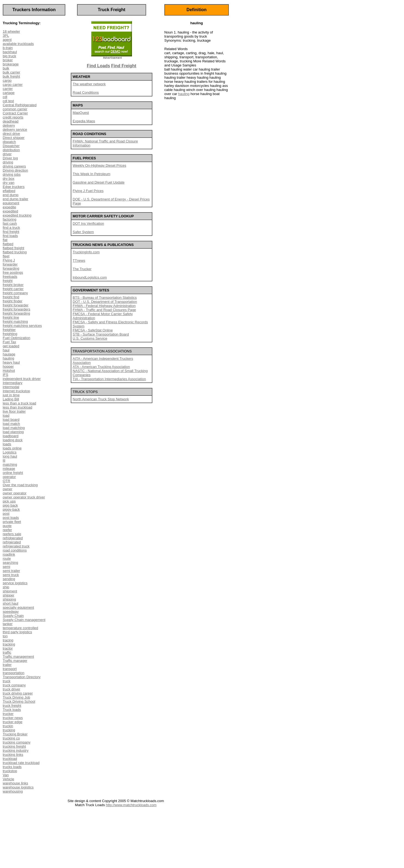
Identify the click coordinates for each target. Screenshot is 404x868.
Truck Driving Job (16, 697)
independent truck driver (22, 379)
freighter (9, 330)
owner (7, 489)
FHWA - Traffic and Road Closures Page (104, 310)
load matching (14, 428)
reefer (7, 530)
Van (6, 775)
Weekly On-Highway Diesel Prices (99, 165)
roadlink (9, 554)
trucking (9, 730)
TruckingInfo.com (86, 252)
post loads (11, 518)
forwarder (10, 264)
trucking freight (14, 746)
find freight (11, 232)
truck (7, 681)
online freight (13, 473)
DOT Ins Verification (88, 223)
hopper (8, 366)
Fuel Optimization (16, 338)
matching (10, 465)
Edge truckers (14, 187)
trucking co (11, 738)
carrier (8, 89)
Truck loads (12, 710)
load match (11, 424)
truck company (14, 685)
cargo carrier (13, 85)
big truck (9, 56)
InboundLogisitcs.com (90, 277)
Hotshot (9, 371)
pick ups (9, 501)
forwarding (11, 268)
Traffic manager (15, 661)
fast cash (10, 223)
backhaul (10, 52)
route (7, 558)
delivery (9, 125)
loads (7, 444)
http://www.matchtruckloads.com (131, 805)
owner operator (15, 493)
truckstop (10, 771)
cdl (5, 97)
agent (7, 40)
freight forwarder (16, 305)
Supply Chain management (24, 620)
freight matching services (22, 326)
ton (5, 636)
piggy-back (11, 509)
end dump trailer (16, 199)
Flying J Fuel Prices (88, 191)
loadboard (11, 436)
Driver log (10, 158)
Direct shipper (14, 138)
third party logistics (17, 632)
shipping (9, 599)
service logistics (15, 583)
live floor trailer (14, 411)
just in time (11, 395)
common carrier (15, 109)
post (6, 514)
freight (8, 281)
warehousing (13, 791)
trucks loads (12, 767)
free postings (13, 272)
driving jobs (12, 174)
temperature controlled (20, 628)
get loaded (11, 346)
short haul (10, 603)
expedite (9, 207)
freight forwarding (16, 313)
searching (10, 563)
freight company (15, 293)
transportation (14, 673)
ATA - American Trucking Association (101, 367)
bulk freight (11, 76)
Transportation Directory (22, 677)
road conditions (15, 550)
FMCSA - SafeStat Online (93, 330)
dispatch (9, 142)
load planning (13, 432)
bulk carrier (11, 72)
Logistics (10, 452)
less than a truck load (19, 403)
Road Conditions (86, 92)
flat (5, 240)
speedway (11, 612)
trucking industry (16, 750)
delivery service (15, 130)
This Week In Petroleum (91, 174)
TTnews (79, 261)
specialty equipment (18, 607)
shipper (9, 595)
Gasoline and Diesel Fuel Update (99, 182)
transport (10, 669)
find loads (10, 236)
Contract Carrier (15, 113)
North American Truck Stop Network (101, 399)
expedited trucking (17, 215)
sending (9, 579)
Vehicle (8, 779)
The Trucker (82, 269)
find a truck (11, 228)
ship (6, 587)
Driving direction (15, 170)
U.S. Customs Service (90, 338)
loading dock (13, 440)
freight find (11, 297)
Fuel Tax (9, 342)
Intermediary (13, 383)
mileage (9, 469)
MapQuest (81, 113)
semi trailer (11, 571)
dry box (9, 179)
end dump (11, 195)
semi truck (11, 575)
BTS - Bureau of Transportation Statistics (105, 298)
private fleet (12, 522)
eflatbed (9, 191)
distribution (11, 150)
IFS (5, 375)
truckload (10, 759)
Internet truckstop (16, 391)
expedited (10, 211)
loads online (12, 448)
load (6, 415)
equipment (11, 203)
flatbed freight (13, 248)
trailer (7, 665)
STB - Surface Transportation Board (101, 334)
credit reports (13, 117)
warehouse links (15, 783)
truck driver (11, 689)
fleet (6, 256)
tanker (8, 624)
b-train (8, 48)
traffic (7, 652)
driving (8, 162)
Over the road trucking (20, 485)
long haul (10, 456)
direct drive (11, 134)
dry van (9, 183)
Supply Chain (13, 616)
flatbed (8, 244)
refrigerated (12, 542)
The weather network (89, 84)
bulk (6, 68)
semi (6, 567)
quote (7, 526)
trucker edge (13, 722)
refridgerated (13, 538)
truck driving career (18, 693)
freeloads (10, 277)
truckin (8, 726)
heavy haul (11, 362)
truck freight (12, 706)
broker (8, 60)
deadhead (11, 121)
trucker (8, 714)
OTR (6, 481)
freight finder (13, 301)
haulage (9, 354)
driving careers (14, 166)
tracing (8, 640)
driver (7, 154)
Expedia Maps (84, 121)
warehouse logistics (18, 787)
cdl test (8, 101)
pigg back (10, 505)
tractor (8, 648)
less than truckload (17, 407)
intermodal (11, 387)
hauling (8, 358)
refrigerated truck (16, 546)
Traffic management (18, 657)
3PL (6, 36)
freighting (10, 334)
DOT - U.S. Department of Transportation (105, 302)
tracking (9, 644)
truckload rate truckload (21, 763)
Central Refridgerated (20, 105)
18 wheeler (11, 31)
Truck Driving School (19, 701)
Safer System (83, 232)
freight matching (15, 322)
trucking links (13, 755)
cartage (9, 93)
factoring (10, 219)
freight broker (13, 285)
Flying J (9, 260)
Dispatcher (11, 146)
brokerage (11, 64)
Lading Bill (11, 399)
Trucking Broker (15, 734)
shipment (10, 591)
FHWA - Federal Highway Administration (104, 306)
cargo (7, 80)
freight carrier (13, 289)
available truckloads (18, 44)
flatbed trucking (15, 252)
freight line (11, 317)
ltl (4, 460)
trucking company (17, 742)
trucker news (13, 718)
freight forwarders (16, 309)
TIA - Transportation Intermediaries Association (109, 379)
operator (9, 477)
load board (11, 420)
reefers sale (12, 534)
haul (6, 350)
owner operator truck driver (24, 497)
